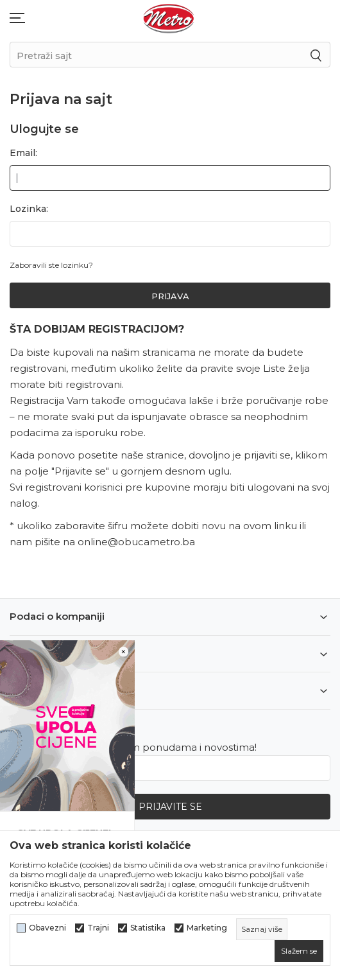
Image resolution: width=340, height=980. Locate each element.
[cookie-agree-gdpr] (299, 951)
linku (285, 526)
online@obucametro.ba (136, 542)
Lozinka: (29, 209)
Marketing (207, 928)
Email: (23, 153)
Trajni (98, 928)
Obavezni (47, 928)
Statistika (148, 928)
